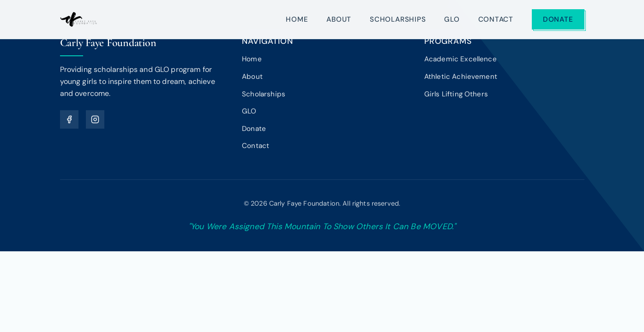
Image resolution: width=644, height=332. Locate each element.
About (339, 19)
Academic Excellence (460, 59)
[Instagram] (95, 119)
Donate (558, 19)
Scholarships (398, 19)
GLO (452, 19)
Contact (496, 19)
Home (297, 19)
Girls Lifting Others (456, 94)
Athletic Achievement (461, 77)
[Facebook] (69, 119)
